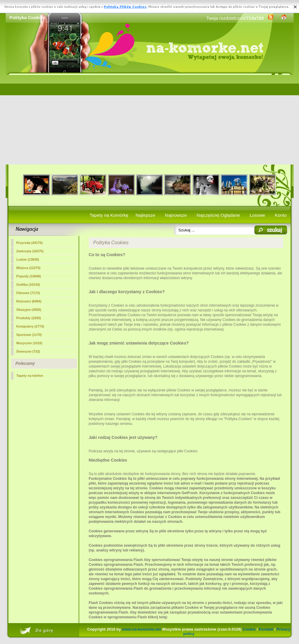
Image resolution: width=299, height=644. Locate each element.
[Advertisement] (150, 120)
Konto (281, 215)
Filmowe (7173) (28, 293)
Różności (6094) (29, 301)
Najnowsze (176, 215)
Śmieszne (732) (28, 351)
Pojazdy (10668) (29, 276)
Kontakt (266, 629)
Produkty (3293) (29, 318)
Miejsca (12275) (29, 268)
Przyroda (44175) (30, 243)
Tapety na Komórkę (109, 215)
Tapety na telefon (30, 376)
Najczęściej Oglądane (218, 215)
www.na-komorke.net (141, 629)
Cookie (249, 629)
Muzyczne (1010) (29, 343)
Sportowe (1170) (29, 335)
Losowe (257, 215)
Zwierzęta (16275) (30, 251)
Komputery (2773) (30, 326)
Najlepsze (145, 215)
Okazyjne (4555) (29, 310)
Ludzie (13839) (28, 259)
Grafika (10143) (28, 285)
